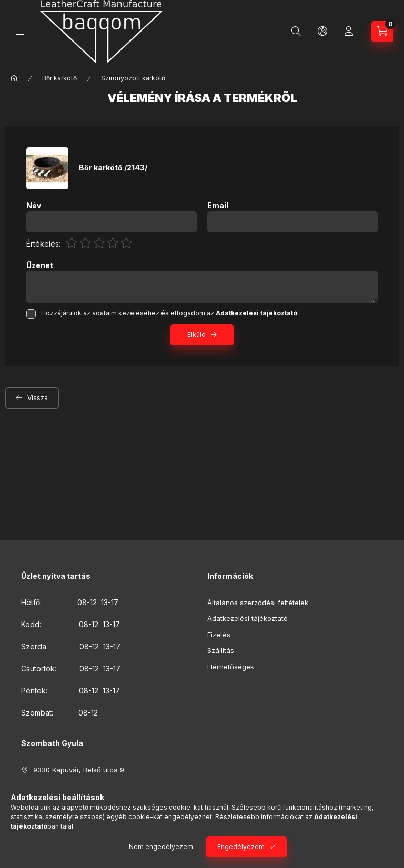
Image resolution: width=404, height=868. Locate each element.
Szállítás (221, 650)
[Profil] (349, 32)
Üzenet (40, 265)
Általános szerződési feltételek (258, 603)
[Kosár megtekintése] (382, 32)
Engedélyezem (241, 847)
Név (34, 206)
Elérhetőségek (231, 667)
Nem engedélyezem (161, 847)
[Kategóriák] (20, 32)
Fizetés (219, 635)
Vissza (38, 398)
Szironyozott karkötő (133, 78)
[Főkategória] (14, 78)
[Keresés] (296, 32)
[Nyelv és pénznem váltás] (322, 32)
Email (218, 206)
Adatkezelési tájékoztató (248, 618)
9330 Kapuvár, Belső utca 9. (79, 770)
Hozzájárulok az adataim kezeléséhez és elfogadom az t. (171, 313)
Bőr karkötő (59, 78)
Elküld (196, 335)
